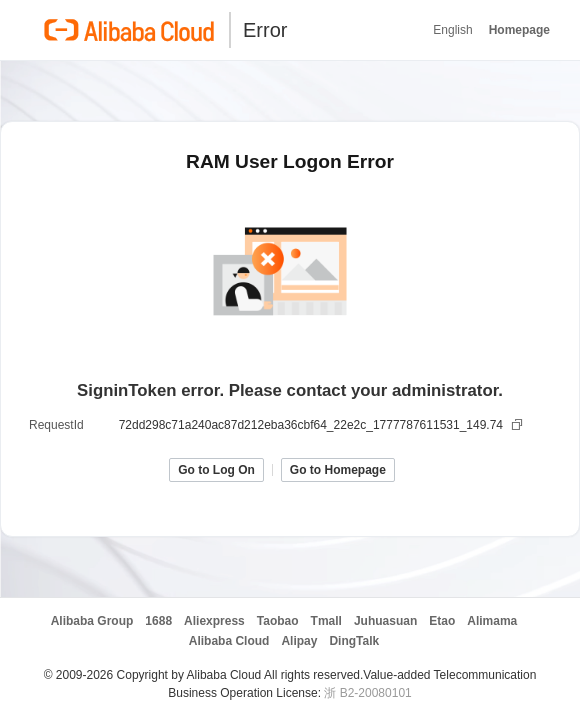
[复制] (519, 425)
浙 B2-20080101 (367, 693)
